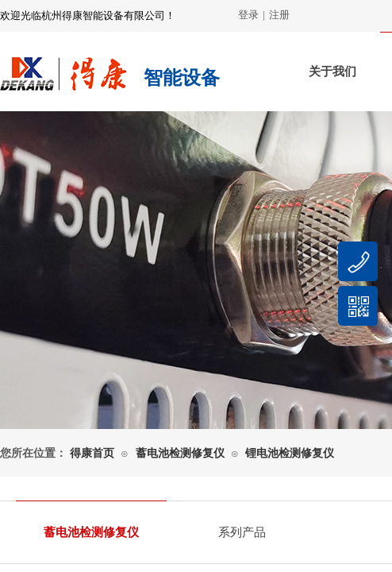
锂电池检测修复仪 (290, 453)
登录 (248, 15)
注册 (279, 15)
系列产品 (242, 532)
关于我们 (332, 71)
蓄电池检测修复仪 (180, 453)
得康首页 (92, 453)
